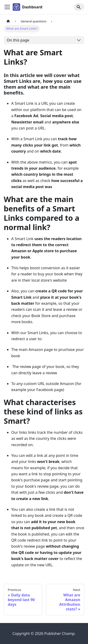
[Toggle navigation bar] (7, 7)
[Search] (79, 7)
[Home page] (8, 21)
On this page (18, 40)
